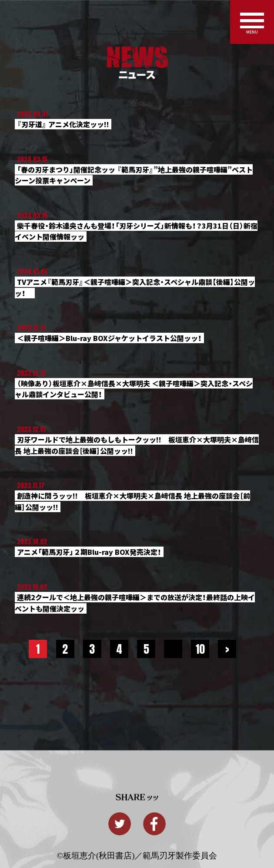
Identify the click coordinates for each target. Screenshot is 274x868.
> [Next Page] (227, 649)
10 (200, 649)
